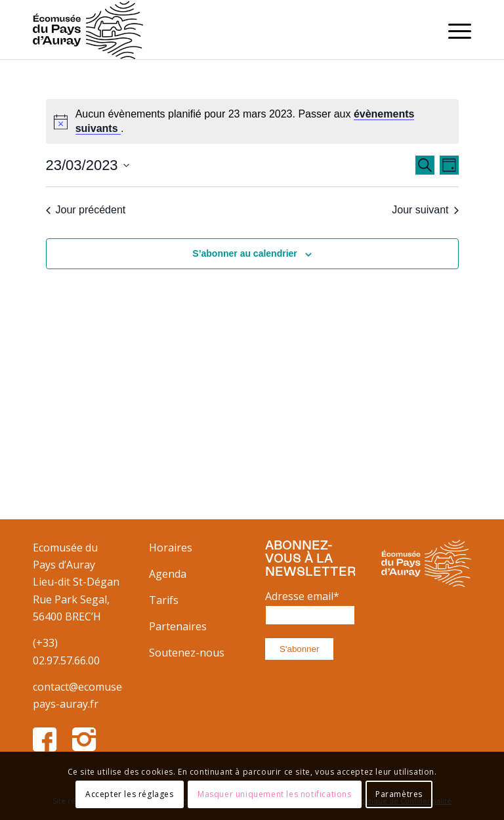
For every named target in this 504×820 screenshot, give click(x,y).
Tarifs (164, 600)
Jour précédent (86, 210)
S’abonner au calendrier (245, 253)
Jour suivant (425, 210)
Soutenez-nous (187, 653)
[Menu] (453, 30)
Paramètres (399, 794)
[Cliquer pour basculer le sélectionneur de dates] (88, 165)
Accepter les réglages (130, 794)
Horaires (171, 548)
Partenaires (178, 626)
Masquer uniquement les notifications (275, 794)
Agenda (168, 574)
